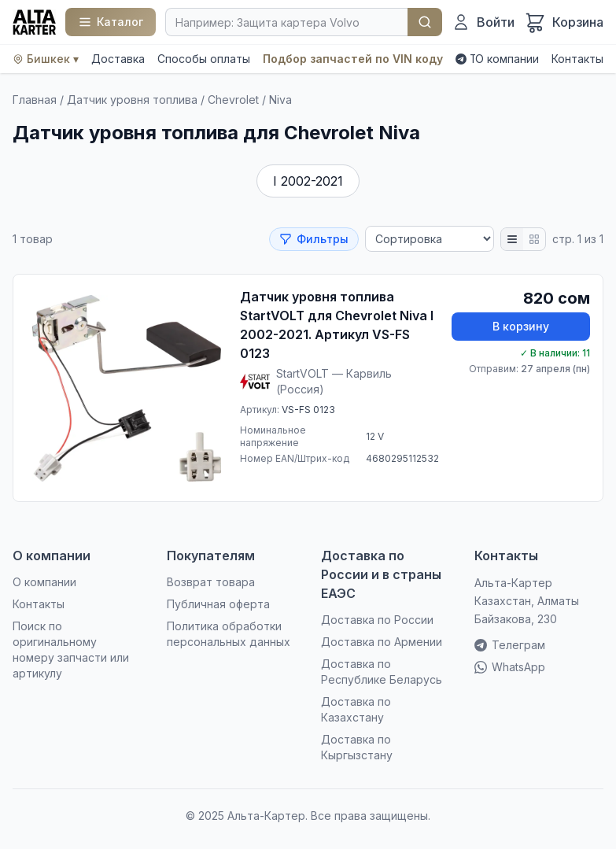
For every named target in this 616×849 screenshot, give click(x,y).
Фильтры (314, 239)
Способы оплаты (204, 59)
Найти (425, 22)
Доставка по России (377, 620)
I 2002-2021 (308, 181)
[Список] (512, 239)
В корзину (521, 326)
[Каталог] (111, 22)
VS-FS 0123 (308, 410)
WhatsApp (510, 667)
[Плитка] (534, 239)
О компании (507, 59)
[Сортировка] (430, 239)
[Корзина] (564, 22)
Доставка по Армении (382, 642)
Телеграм (510, 645)
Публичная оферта (218, 604)
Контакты (577, 59)
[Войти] (483, 22)
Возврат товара (211, 582)
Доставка (118, 59)
